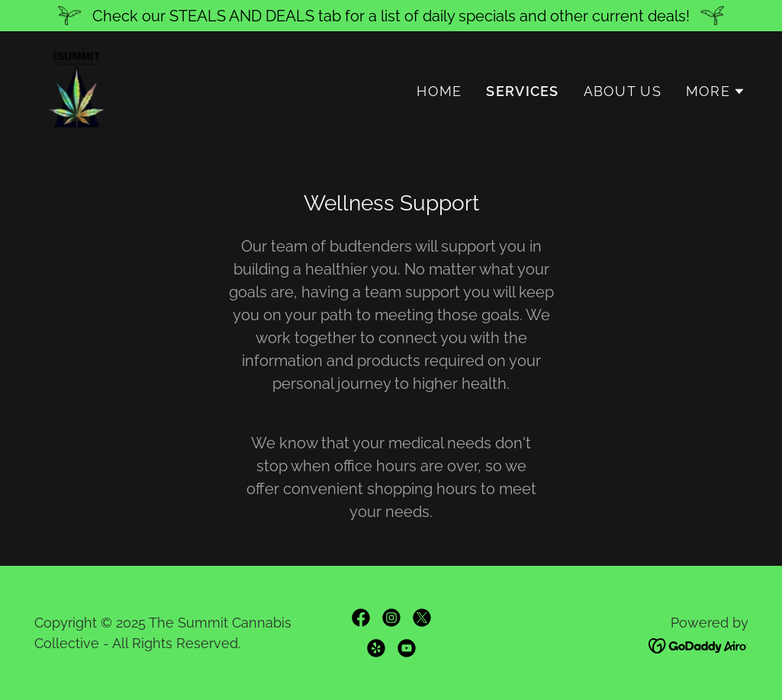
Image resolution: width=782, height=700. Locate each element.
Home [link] (439, 91)
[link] (76, 88)
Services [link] (522, 91)
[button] (716, 92)
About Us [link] (623, 91)
